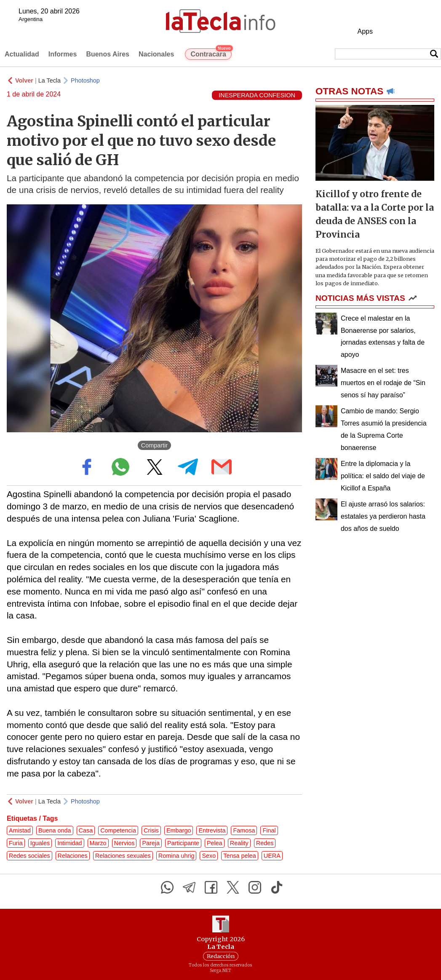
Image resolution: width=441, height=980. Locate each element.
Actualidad (22, 54)
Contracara (211, 53)
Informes (63, 54)
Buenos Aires (108, 54)
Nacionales (156, 54)
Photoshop (85, 80)
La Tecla (49, 80)
